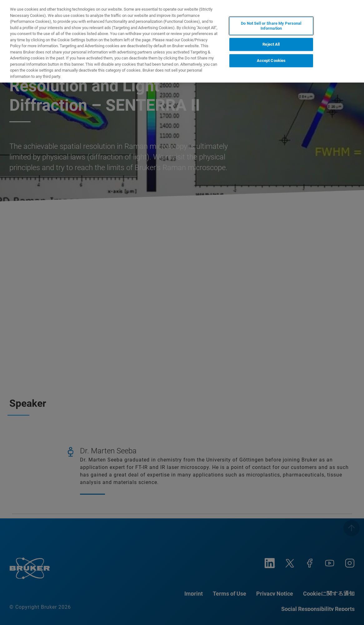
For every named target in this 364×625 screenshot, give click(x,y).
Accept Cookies (271, 60)
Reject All (271, 45)
